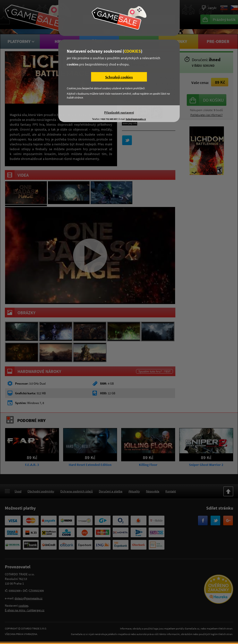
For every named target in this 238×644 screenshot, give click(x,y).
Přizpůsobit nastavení (119, 112)
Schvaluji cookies (119, 77)
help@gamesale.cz (136, 119)
